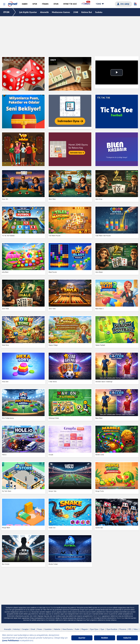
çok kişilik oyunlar (105, 608)
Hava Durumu (68, 629)
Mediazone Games (61, 12)
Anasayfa (8, 629)
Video (136, 629)
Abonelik (44, 12)
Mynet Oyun (50, 608)
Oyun (102, 629)
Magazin (85, 629)
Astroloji (16, 629)
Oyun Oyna (94, 629)
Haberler (57, 629)
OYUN (6, 12)
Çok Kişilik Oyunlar (28, 12)
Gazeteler (48, 629)
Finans (40, 629)
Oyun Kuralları (112, 629)
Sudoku (99, 12)
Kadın (77, 629)
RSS (130, 629)
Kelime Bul (87, 12)
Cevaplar (25, 629)
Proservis (123, 629)
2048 (76, 12)
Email (33, 629)
